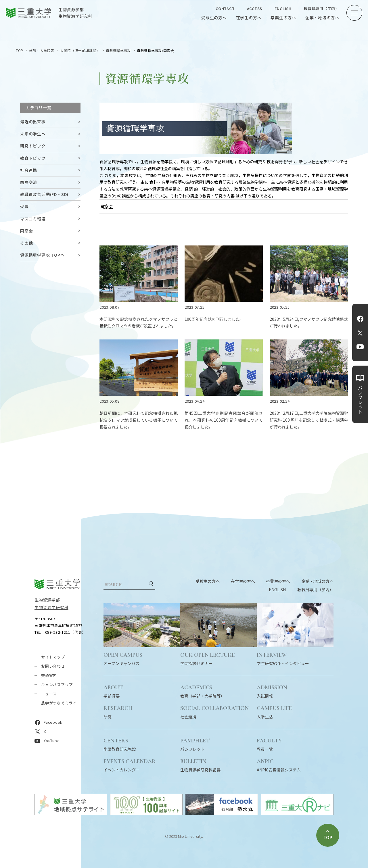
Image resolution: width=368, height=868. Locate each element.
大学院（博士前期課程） (80, 50)
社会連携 (29, 170)
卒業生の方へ (283, 18)
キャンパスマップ (57, 684)
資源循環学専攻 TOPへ (42, 255)
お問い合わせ (53, 666)
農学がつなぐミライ (59, 703)
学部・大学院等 (42, 50)
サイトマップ (53, 657)
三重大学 (57, 584)
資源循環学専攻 (118, 50)
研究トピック (33, 146)
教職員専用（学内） (321, 8)
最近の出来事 (33, 122)
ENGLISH (283, 8)
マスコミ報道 (33, 219)
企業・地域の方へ (322, 18)
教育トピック (33, 158)
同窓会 (26, 231)
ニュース (49, 694)
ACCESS (255, 8)
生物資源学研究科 (51, 607)
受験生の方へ (214, 18)
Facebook (360, 319)
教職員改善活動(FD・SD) (44, 194)
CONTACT (225, 8)
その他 (26, 243)
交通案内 (49, 675)
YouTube (360, 347)
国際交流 (29, 182)
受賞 (24, 206)
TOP (20, 50)
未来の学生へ (33, 134)
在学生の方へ (249, 18)
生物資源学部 (47, 600)
